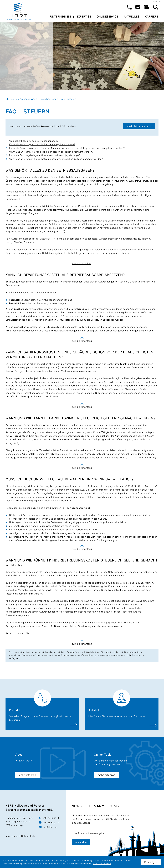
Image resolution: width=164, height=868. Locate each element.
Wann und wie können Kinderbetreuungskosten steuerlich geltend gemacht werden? (56, 159)
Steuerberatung (48, 99)
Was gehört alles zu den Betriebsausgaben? (34, 141)
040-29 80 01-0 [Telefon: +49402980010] (51, 818)
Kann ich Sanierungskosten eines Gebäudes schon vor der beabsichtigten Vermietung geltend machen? (67, 148)
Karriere (152, 16)
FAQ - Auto (25, 761)
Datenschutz (28, 836)
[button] (129, 7)
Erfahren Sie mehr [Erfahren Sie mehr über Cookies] (102, 864)
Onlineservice (107, 16)
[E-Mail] (102, 833)
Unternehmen (61, 16)
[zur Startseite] (18, 11)
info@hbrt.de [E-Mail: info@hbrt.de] (50, 827)
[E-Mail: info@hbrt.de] (138, 7)
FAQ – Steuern (68, 99)
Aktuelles (132, 16)
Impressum (12, 836)
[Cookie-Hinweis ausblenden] (151, 862)
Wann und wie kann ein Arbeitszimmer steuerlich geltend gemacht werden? (51, 152)
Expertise (84, 16)
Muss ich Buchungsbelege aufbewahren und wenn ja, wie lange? (45, 155)
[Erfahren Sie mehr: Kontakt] (42, 710)
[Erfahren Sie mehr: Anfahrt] (122, 710)
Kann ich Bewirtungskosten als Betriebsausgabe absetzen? (42, 144)
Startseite (11, 99)
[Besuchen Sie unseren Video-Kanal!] (147, 7)
